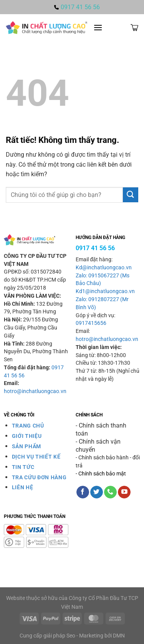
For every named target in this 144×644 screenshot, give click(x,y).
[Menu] (98, 27)
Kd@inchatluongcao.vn (104, 268)
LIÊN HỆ (23, 487)
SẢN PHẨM (26, 446)
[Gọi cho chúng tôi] (110, 492)
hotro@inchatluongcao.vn (35, 391)
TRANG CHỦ (28, 426)
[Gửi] (131, 195)
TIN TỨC (23, 467)
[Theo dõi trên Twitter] (97, 492)
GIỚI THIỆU (27, 436)
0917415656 (91, 323)
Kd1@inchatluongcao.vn (105, 291)
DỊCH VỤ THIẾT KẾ (36, 457)
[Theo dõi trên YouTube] (124, 492)
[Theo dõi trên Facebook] (83, 492)
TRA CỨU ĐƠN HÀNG (39, 477)
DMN (119, 636)
